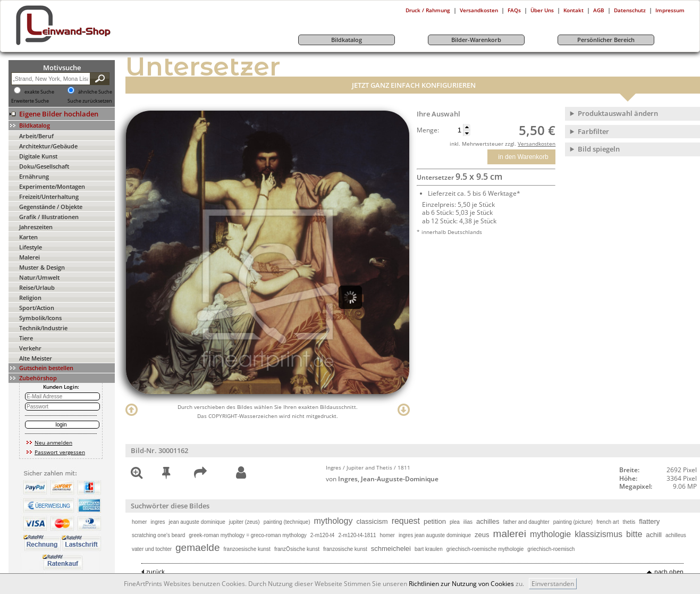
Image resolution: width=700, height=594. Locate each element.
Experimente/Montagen (52, 186)
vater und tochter (152, 549)
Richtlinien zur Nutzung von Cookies (461, 584)
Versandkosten (479, 10)
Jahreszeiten (36, 227)
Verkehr (30, 348)
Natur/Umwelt (39, 277)
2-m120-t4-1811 (357, 535)
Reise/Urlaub (37, 287)
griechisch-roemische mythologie (485, 549)
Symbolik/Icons (40, 318)
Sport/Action (37, 308)
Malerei (29, 257)
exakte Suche (39, 92)
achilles (488, 521)
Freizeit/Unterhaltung (49, 196)
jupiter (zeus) (244, 522)
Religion (30, 298)
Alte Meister (36, 358)
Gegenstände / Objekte (51, 207)
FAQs (514, 10)
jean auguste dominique (197, 522)
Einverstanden (553, 584)
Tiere (26, 338)
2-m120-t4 (323, 535)
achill (654, 535)
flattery (649, 521)
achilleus (676, 535)
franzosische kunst (345, 549)
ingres (158, 522)
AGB (599, 10)
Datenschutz (630, 10)
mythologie (550, 534)
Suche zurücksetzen (90, 101)
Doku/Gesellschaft (44, 166)
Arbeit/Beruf (36, 136)
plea (455, 522)
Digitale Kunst (38, 156)
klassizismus (598, 534)
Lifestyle (31, 247)
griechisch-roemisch (551, 549)
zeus (482, 535)
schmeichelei (391, 549)
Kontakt (574, 10)
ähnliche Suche (95, 92)
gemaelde (197, 547)
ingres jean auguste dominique (435, 535)
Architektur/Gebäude (48, 146)
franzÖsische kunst (297, 549)
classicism (372, 521)
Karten (28, 237)
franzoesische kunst (247, 549)
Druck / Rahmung (428, 10)
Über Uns (542, 10)
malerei (510, 534)
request (406, 521)
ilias (468, 522)
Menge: (428, 130)
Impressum (670, 10)
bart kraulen (429, 549)
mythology (333, 521)
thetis (629, 522)
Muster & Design (42, 267)
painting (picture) (573, 522)
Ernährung (34, 176)
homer (139, 522)
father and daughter (526, 522)
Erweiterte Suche (30, 101)
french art (608, 522)
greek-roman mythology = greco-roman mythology (247, 535)
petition (435, 521)
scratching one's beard (158, 535)
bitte (634, 534)
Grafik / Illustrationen (49, 217)
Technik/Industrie (43, 328)
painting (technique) (287, 522)
